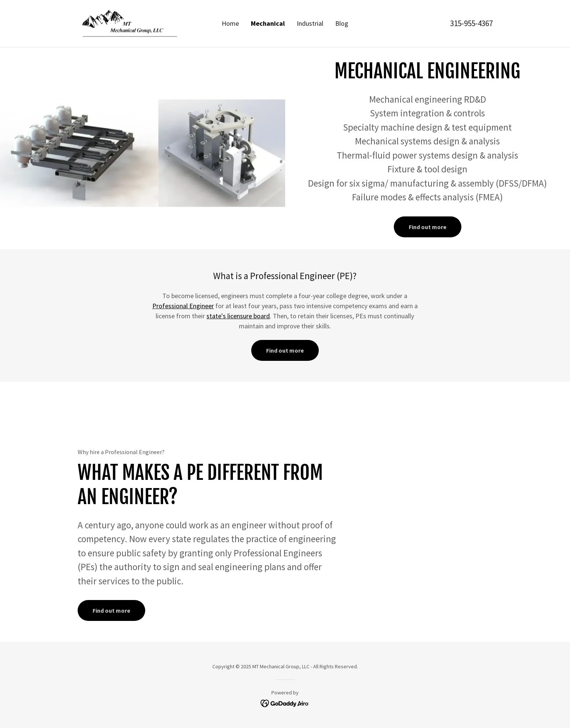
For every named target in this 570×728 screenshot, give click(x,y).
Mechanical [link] (268, 23)
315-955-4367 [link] (471, 23)
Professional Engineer (183, 306)
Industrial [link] (310, 23)
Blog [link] (342, 23)
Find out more (428, 227)
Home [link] (230, 23)
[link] (130, 23)
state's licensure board (238, 316)
